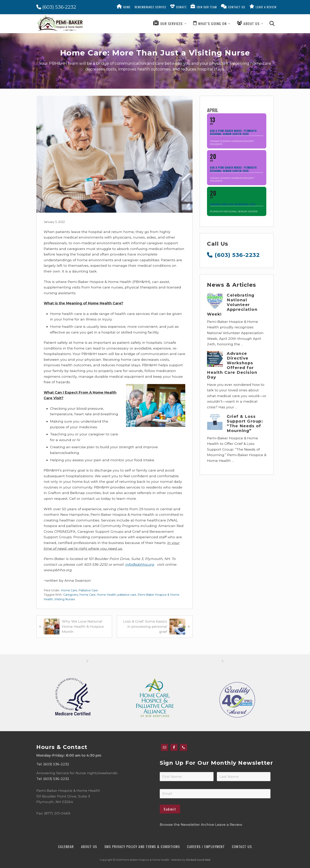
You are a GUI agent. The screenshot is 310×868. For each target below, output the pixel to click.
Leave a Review (229, 824)
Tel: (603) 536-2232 (53, 764)
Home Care (69, 590)
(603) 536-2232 (56, 7)
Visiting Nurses (65, 599)
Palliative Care (88, 590)
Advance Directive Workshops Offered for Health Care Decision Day (232, 365)
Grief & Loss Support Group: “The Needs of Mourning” (245, 424)
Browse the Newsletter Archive (187, 824)
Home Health (106, 595)
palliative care (127, 595)
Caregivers (71, 595)
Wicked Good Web (198, 860)
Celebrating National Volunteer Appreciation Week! (232, 305)
